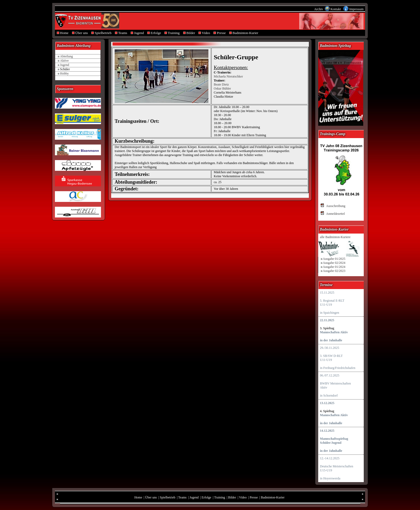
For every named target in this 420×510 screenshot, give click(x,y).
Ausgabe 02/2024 (334, 263)
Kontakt (336, 9)
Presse (220, 33)
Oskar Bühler (222, 88)
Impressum (356, 9)
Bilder (189, 33)
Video (204, 33)
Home (63, 33)
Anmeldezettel (335, 214)
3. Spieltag (327, 328)
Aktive (64, 61)
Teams (121, 33)
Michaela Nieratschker (228, 76)
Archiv (319, 9)
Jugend (137, 33)
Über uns (80, 33)
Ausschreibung (336, 206)
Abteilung (66, 56)
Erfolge (154, 33)
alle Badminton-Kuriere (335, 237)
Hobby (64, 73)
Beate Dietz (221, 84)
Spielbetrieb (102, 33)
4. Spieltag (327, 411)
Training (172, 33)
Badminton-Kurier (244, 33)
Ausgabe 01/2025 (334, 259)
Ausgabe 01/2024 (334, 267)
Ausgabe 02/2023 (334, 271)
